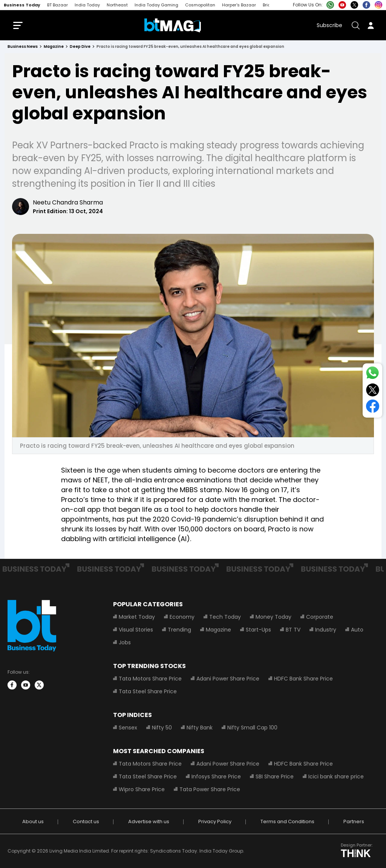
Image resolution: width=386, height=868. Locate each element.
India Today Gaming (156, 5)
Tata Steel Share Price (148, 691)
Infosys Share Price (216, 776)
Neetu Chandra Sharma (68, 202)
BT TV (293, 630)
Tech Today (225, 617)
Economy (182, 617)
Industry (326, 630)
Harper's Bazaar (239, 5)
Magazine (218, 630)
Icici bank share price (336, 776)
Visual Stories (136, 630)
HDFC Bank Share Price (303, 679)
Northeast (117, 5)
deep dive (80, 47)
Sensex (128, 728)
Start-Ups (258, 630)
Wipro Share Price (142, 789)
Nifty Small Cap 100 (252, 728)
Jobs (125, 642)
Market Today (137, 617)
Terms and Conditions (287, 821)
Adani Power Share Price (228, 679)
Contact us (86, 821)
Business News (23, 47)
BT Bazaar (57, 5)
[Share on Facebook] (373, 408)
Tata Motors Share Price (150, 679)
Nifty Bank (200, 728)
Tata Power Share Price (210, 789)
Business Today (22, 5)
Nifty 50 (162, 728)
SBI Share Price (275, 776)
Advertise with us (149, 821)
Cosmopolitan (200, 5)
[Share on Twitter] (373, 391)
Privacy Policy (215, 821)
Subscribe (329, 25)
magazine (54, 47)
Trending (179, 630)
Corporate (320, 617)
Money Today (273, 617)
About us (33, 821)
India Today (87, 5)
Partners (354, 821)
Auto (357, 630)
